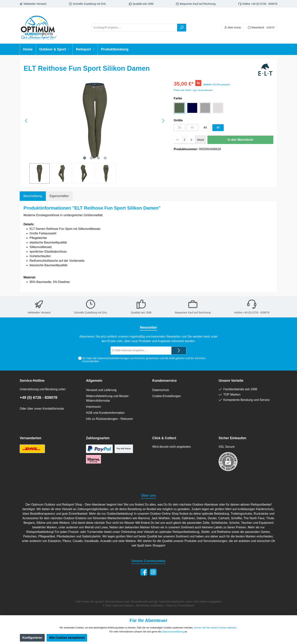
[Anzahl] (184, 140)
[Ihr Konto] (233, 28)
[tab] (33, 196)
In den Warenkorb (240, 140)
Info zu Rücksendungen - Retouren (109, 419)
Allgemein (94, 381)
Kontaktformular (53, 409)
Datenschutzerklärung (173, 632)
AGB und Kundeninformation (105, 413)
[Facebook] (144, 572)
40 (192, 128)
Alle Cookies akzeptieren (67, 638)
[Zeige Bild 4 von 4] (105, 158)
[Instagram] (153, 572)
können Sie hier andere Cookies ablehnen (215, 628)
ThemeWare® (186, 606)
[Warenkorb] (261, 28)
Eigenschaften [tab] (59, 196)
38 (179, 128)
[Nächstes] (163, 121)
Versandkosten (139, 602)
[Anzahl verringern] (178, 140)
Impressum (93, 407)
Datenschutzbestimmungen (113, 358)
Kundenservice (165, 381)
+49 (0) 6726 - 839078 (39, 397)
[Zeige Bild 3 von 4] (98, 158)
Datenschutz (161, 390)
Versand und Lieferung (101, 390)
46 (218, 128)
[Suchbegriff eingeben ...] (134, 28)
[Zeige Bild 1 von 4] (84, 158)
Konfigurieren (32, 638)
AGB (172, 358)
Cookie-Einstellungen (167, 396)
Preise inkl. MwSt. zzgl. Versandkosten (193, 90)
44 (205, 128)
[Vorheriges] (27, 121)
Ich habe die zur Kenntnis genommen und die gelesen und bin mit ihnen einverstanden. (144, 360)
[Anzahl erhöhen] (191, 140)
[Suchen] (182, 28)
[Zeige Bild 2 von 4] (91, 158)
